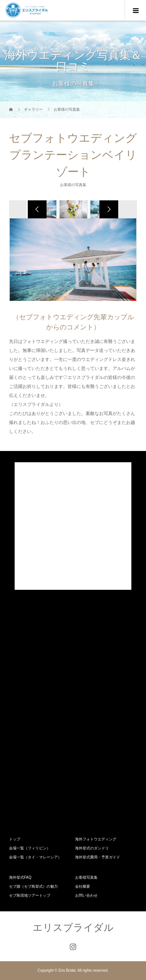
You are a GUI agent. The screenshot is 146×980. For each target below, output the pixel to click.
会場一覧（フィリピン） (30, 848)
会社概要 (83, 886)
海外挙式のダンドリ (92, 848)
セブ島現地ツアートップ (30, 895)
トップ (15, 839)
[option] (73, 209)
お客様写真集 (86, 877)
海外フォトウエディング (96, 839)
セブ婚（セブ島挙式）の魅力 (33, 886)
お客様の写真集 (73, 185)
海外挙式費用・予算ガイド (98, 857)
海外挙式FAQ (20, 877)
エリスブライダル (73, 927)
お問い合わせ (86, 895)
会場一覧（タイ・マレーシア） (35, 857)
